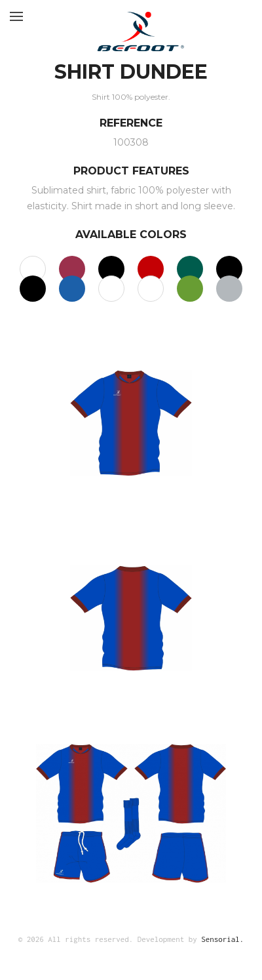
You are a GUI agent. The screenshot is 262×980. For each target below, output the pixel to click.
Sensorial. (222, 939)
